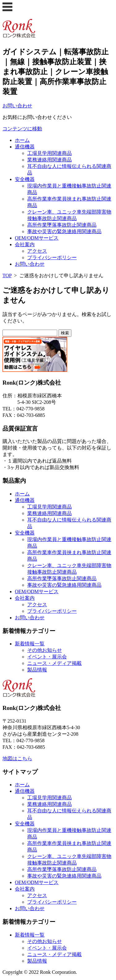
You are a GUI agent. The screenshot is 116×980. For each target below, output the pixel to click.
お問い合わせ (30, 264)
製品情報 (37, 670)
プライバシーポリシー (52, 257)
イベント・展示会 (47, 657)
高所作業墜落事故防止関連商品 (62, 225)
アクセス (37, 251)
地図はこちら (17, 759)
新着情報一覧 (30, 644)
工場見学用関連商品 (49, 153)
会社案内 (25, 244)
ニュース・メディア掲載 (54, 663)
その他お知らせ (45, 650)
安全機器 (25, 179)
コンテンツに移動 (22, 129)
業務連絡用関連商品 (49, 160)
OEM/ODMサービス (37, 238)
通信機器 (25, 147)
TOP (7, 275)
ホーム (22, 140)
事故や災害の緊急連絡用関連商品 (64, 231)
